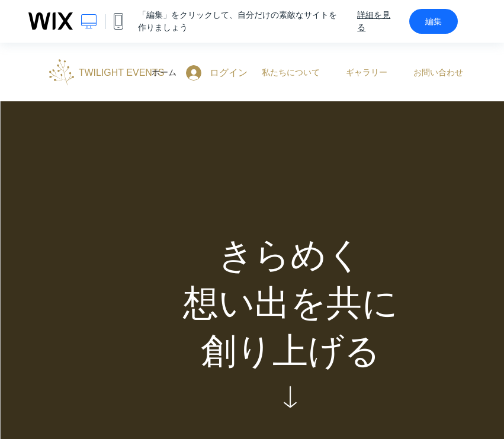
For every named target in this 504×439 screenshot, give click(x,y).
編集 (434, 21)
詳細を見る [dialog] (374, 21)
